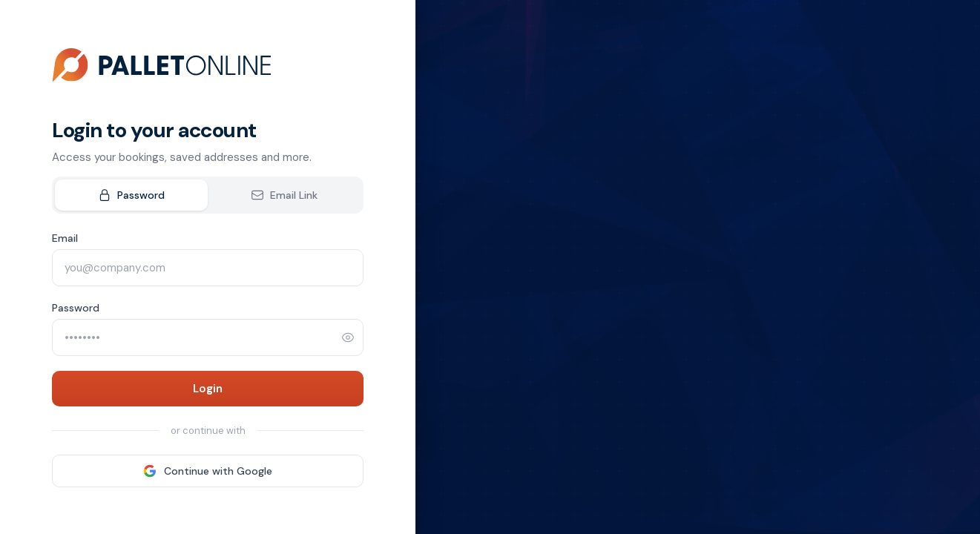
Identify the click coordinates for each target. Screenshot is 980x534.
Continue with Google (208, 471)
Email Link (284, 195)
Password (131, 195)
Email (65, 238)
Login (208, 389)
